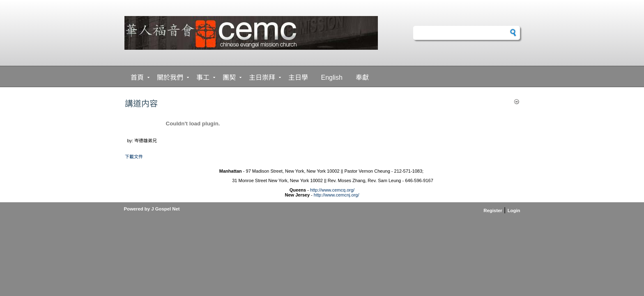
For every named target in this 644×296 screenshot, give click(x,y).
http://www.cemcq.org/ (332, 190)
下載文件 (134, 157)
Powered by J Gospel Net (152, 209)
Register (493, 210)
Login (514, 210)
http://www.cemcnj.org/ (337, 195)
